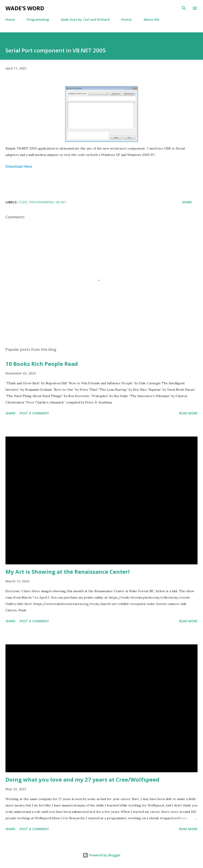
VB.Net (61, 202)
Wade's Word (25, 8)
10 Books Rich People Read (42, 364)
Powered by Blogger (102, 855)
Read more (188, 413)
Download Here (19, 167)
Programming (38, 19)
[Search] (184, 8)
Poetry (127, 19)
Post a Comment (34, 413)
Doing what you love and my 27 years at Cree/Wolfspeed (82, 779)
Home (10, 19)
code (23, 202)
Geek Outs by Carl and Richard (85, 19)
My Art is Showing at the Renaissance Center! (67, 572)
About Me (151, 19)
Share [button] (187, 202)
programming (41, 202)
